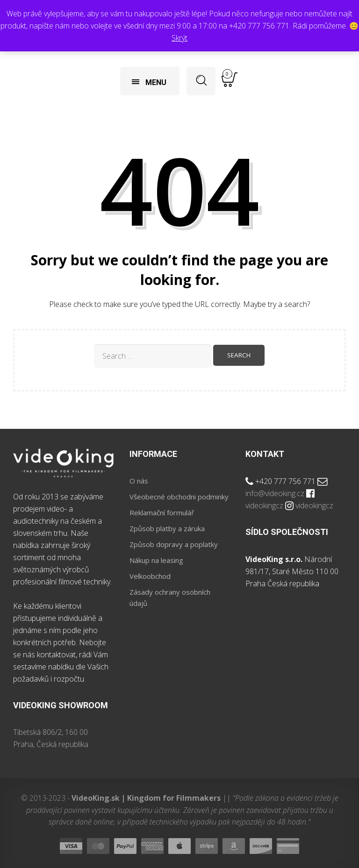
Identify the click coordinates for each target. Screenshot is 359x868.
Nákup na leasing (156, 560)
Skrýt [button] (179, 38)
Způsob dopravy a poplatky (174, 544)
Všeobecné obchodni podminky (179, 497)
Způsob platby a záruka (167, 528)
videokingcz (264, 505)
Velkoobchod (150, 576)
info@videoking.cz (275, 493)
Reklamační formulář (162, 512)
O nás (139, 481)
